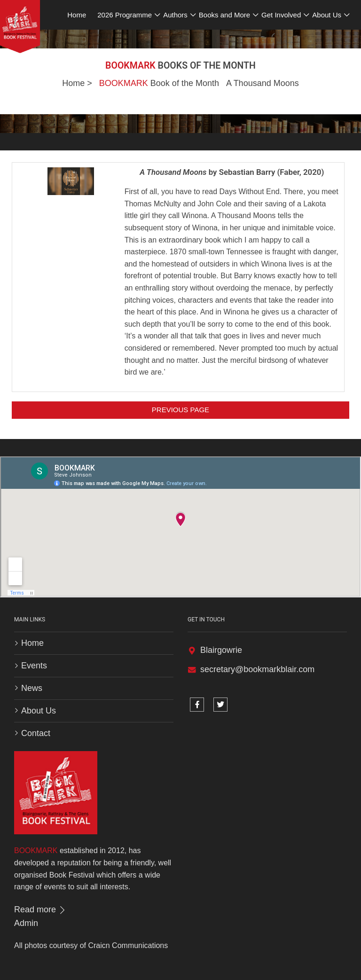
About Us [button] (327, 15)
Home (73, 83)
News (32, 688)
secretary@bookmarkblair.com (257, 669)
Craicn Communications (128, 945)
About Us (39, 711)
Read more (40, 909)
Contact (36, 733)
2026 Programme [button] (125, 15)
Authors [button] (175, 15)
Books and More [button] (224, 15)
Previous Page (180, 410)
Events (34, 666)
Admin (26, 923)
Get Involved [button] (281, 15)
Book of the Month (159, 83)
